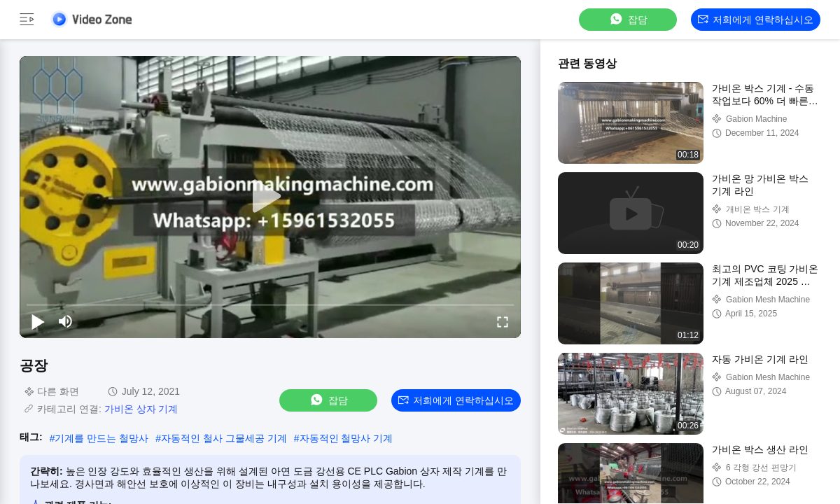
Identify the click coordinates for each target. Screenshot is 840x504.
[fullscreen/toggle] (503, 321)
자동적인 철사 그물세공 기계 (224, 438)
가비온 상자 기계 (141, 409)
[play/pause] (38, 321)
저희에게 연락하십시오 (756, 20)
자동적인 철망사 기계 (346, 438)
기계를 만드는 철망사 (101, 438)
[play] (270, 197)
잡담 (628, 19)
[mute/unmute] (66, 321)
